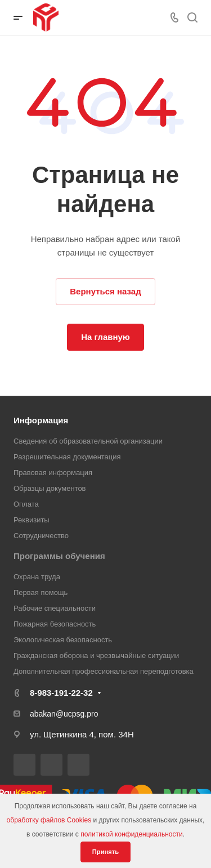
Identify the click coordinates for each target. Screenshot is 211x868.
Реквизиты (32, 520)
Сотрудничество (41, 536)
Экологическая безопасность (63, 640)
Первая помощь (41, 592)
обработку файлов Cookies (49, 820)
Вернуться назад (105, 291)
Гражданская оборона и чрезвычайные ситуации (96, 656)
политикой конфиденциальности (131, 834)
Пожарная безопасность (55, 624)
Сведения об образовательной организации (88, 441)
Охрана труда (37, 577)
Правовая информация (53, 473)
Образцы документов (50, 488)
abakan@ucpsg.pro (64, 714)
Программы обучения (59, 556)
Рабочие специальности (55, 608)
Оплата (26, 504)
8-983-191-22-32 (61, 693)
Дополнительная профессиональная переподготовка (104, 671)
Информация (41, 420)
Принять (105, 852)
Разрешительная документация (67, 457)
